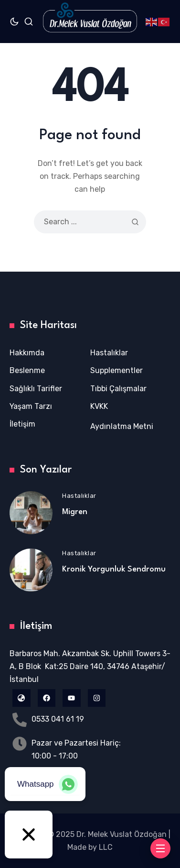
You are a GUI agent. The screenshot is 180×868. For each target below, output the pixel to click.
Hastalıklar (79, 496)
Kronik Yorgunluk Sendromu (114, 569)
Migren (75, 512)
